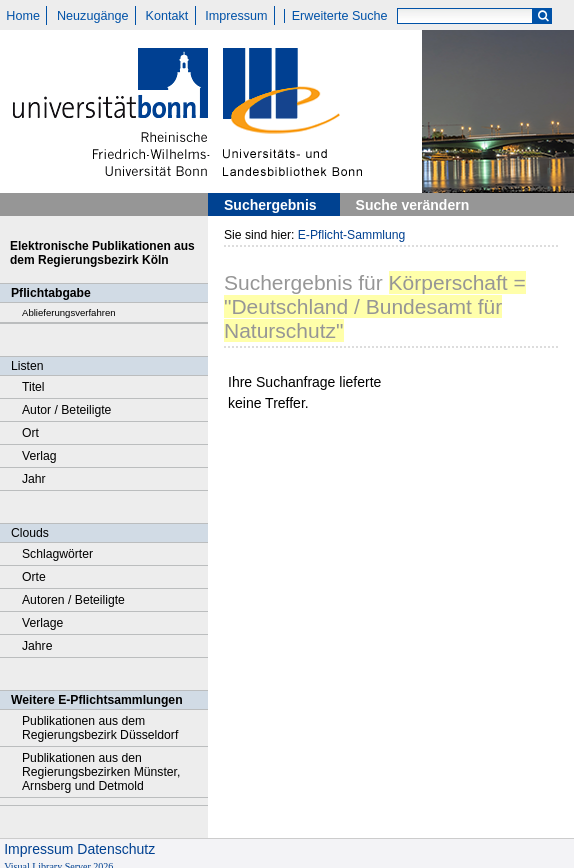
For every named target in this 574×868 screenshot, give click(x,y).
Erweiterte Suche (340, 16)
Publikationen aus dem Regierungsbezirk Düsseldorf (100, 728)
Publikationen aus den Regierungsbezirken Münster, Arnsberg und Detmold (101, 772)
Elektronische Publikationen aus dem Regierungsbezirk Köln (102, 253)
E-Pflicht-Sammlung (352, 235)
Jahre (37, 646)
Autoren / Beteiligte (73, 600)
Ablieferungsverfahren (69, 312)
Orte (34, 577)
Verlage (42, 623)
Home (23, 16)
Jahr (34, 479)
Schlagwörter (57, 554)
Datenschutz (116, 849)
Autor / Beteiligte (66, 410)
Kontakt (167, 16)
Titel (33, 387)
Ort (30, 433)
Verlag (39, 456)
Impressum (236, 16)
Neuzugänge (92, 16)
